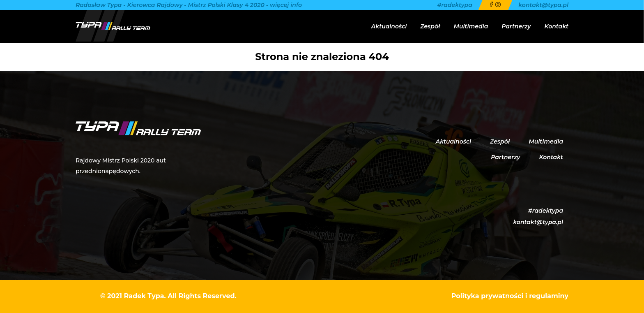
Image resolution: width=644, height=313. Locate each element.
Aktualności (389, 26)
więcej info (286, 5)
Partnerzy (516, 26)
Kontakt (556, 26)
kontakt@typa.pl (543, 5)
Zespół (430, 26)
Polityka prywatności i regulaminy (510, 296)
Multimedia (471, 26)
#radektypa (455, 5)
